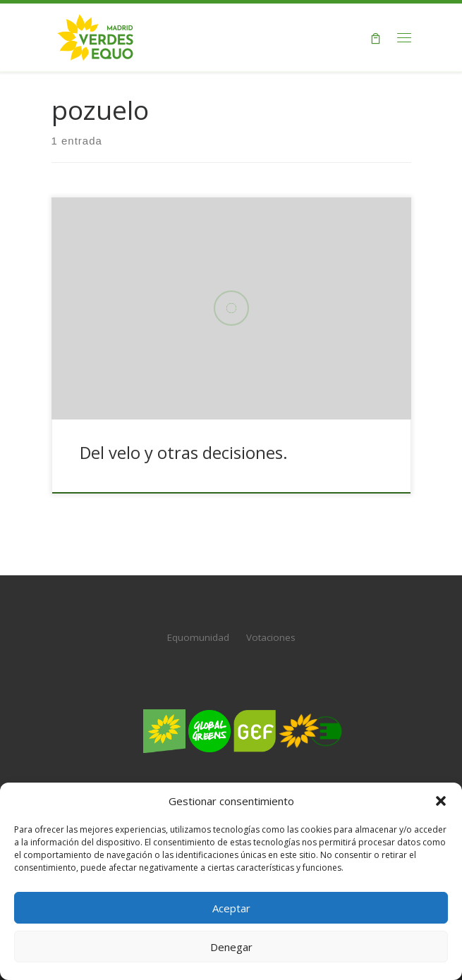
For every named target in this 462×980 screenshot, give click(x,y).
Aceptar (231, 908)
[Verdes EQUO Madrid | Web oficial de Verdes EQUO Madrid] (96, 36)
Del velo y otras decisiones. (184, 453)
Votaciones (271, 637)
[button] (441, 801)
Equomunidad (198, 637)
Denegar (231, 947)
